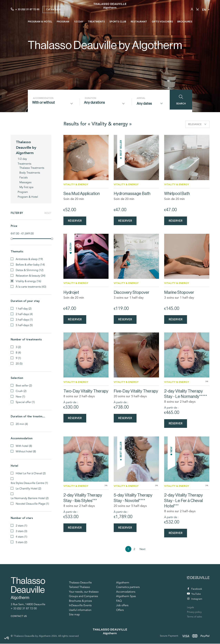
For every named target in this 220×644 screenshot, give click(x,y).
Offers (120, 610)
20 (19, 363)
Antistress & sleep (29, 259)
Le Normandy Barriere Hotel (30, 498)
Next (142, 549)
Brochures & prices (80, 601)
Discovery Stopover (132, 292)
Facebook (195, 589)
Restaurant (139, 22)
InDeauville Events (80, 606)
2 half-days (24, 314)
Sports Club (118, 22)
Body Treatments (30, 172)
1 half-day (24, 308)
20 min (22, 424)
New (20, 396)
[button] (7, 638)
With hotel (24, 446)
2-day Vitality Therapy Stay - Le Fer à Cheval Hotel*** (184, 501)
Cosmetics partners (128, 587)
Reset (48, 213)
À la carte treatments (31, 286)
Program (63, 22)
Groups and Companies (83, 597)
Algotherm (123, 583)
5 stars (21, 542)
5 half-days (24, 325)
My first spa (26, 187)
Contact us (19, 616)
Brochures (185, 22)
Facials (24, 177)
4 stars (21, 536)
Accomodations (126, 592)
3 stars (21, 531)
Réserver (75, 220)
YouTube (194, 594)
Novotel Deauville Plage (32, 503)
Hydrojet (71, 292)
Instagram (195, 599)
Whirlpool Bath (177, 193)
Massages (25, 182)
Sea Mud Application (82, 193)
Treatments (96, 22)
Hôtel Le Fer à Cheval (31, 473)
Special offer (25, 402)
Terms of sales (195, 617)
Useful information (80, 610)
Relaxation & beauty (31, 275)
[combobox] (54, 104)
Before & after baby (30, 264)
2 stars (21, 525)
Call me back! (54, 9)
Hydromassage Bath (132, 193)
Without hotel (26, 451)
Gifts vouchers (162, 22)
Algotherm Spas (126, 597)
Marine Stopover (179, 292)
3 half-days (24, 319)
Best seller (24, 385)
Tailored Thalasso (79, 587)
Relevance (197, 124)
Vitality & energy (28, 281)
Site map (74, 615)
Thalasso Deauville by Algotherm (26, 147)
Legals (190, 608)
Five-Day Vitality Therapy (136, 391)
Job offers (122, 606)
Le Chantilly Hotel (28, 488)
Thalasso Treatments (32, 168)
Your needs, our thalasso (84, 592)
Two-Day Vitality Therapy (86, 391)
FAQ (119, 601)
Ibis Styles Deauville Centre (29, 483)
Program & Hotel (40, 22)
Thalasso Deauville (80, 583)
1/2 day (79, 22)
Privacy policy (194, 612)
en (204, 10)
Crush (21, 391)
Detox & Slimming (30, 270)
